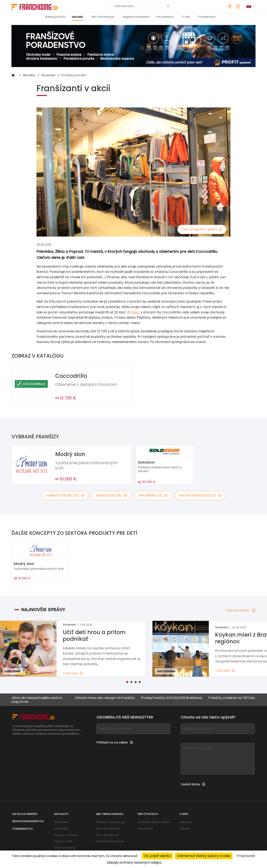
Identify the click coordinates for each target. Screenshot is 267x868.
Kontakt (185, 829)
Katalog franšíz (55, 17)
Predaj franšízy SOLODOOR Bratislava (175, 698)
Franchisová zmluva (110, 841)
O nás (186, 17)
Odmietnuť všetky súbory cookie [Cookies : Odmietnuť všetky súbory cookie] (204, 856)
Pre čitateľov (165, 17)
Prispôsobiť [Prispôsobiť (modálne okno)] (246, 856)
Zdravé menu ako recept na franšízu (108, 698)
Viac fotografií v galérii (202, 229)
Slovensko (48, 75)
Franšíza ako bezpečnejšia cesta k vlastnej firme (38, 700)
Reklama (185, 822)
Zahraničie (61, 829)
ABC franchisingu (103, 17)
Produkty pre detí (74, 75)
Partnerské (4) (153, 495)
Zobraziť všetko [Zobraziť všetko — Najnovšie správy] (241, 610)
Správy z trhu (63, 841)
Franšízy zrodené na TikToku (235, 698)
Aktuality (77, 17)
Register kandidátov (136, 17)
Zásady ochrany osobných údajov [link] (134, 862)
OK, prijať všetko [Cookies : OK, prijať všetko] (157, 856)
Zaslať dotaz (193, 784)
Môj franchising (65, 848)
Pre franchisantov (108, 829)
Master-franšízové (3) (200, 495)
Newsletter (145, 829)
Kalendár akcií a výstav (154, 822)
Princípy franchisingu (110, 822)
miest (135, 312)
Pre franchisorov (107, 835)
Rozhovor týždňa (66, 835)
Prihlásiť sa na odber (115, 742)
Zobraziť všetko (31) (65, 495)
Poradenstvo (207, 17)
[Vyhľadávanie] (140, 6)
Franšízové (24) (111, 495)
